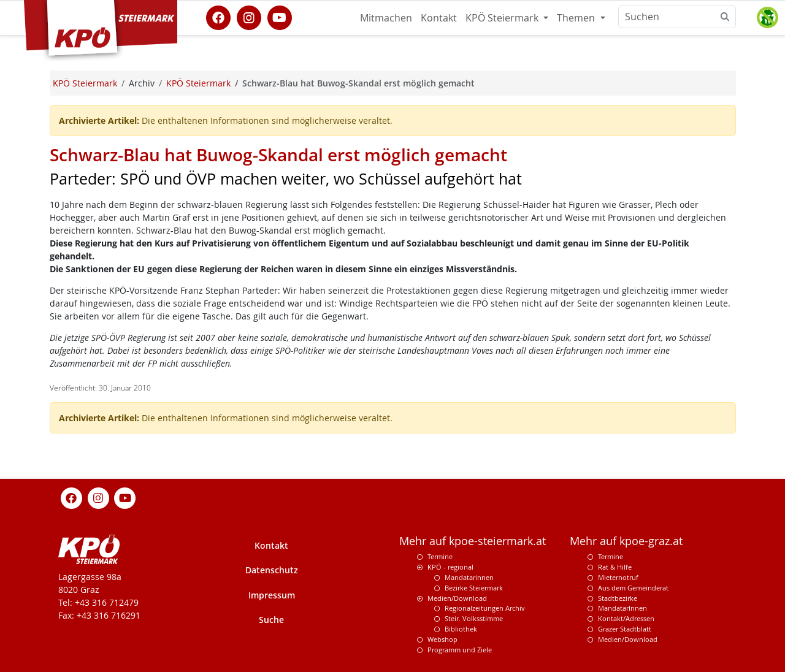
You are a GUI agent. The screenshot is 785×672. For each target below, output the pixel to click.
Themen (577, 18)
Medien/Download (457, 598)
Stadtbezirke (618, 598)
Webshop (442, 639)
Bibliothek (461, 629)
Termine (440, 556)
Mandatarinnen (469, 577)
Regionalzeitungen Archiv (485, 608)
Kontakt (439, 18)
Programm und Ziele (460, 650)
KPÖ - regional (450, 567)
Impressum (272, 595)
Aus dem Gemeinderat (633, 588)
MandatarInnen (622, 608)
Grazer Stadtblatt (625, 629)
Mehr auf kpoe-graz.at (626, 541)
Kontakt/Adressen (626, 618)
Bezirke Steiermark (474, 588)
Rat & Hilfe (615, 567)
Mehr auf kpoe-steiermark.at (473, 541)
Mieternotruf (618, 577)
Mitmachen (386, 18)
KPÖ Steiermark (503, 18)
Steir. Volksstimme (474, 618)
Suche (271, 620)
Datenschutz (272, 570)
